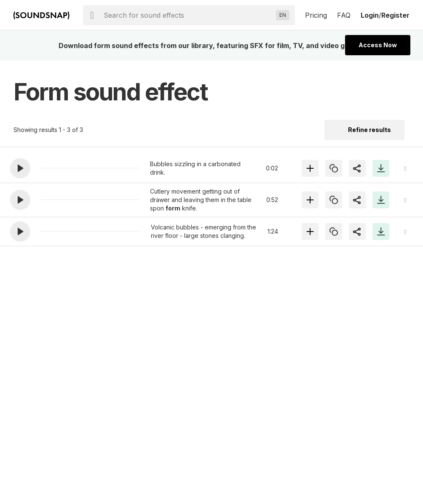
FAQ (344, 15)
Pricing (316, 15)
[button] (20, 168)
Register (395, 15)
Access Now (378, 45)
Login (370, 15)
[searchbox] (188, 15)
